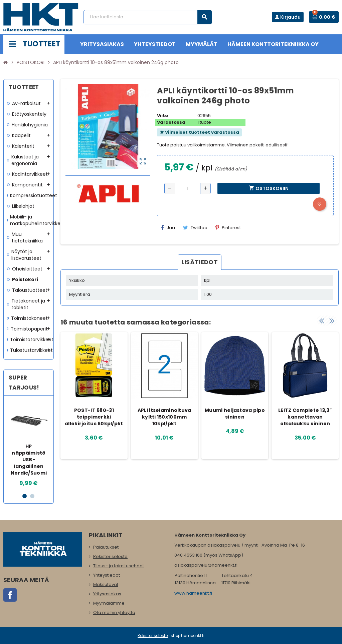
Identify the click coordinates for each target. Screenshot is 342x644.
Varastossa (171, 122)
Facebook (10, 595)
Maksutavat (106, 584)
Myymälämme (109, 603)
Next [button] (332, 320)
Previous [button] (322, 320)
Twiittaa (195, 228)
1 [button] (25, 496)
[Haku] (147, 17)
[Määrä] (188, 188)
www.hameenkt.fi (193, 593)
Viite (162, 116)
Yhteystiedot (107, 575)
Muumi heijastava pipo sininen (235, 414)
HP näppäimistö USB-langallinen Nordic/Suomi (29, 460)
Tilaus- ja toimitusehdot (119, 566)
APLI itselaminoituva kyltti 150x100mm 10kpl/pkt (164, 417)
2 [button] (32, 496)
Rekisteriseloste (110, 556)
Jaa (168, 228)
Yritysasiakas (107, 594)
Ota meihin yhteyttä (114, 612)
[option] (29, 444)
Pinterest (228, 228)
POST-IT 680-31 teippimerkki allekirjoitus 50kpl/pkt (94, 417)
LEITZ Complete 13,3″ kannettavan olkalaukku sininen (305, 417)
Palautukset (106, 547)
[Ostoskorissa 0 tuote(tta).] (324, 17)
